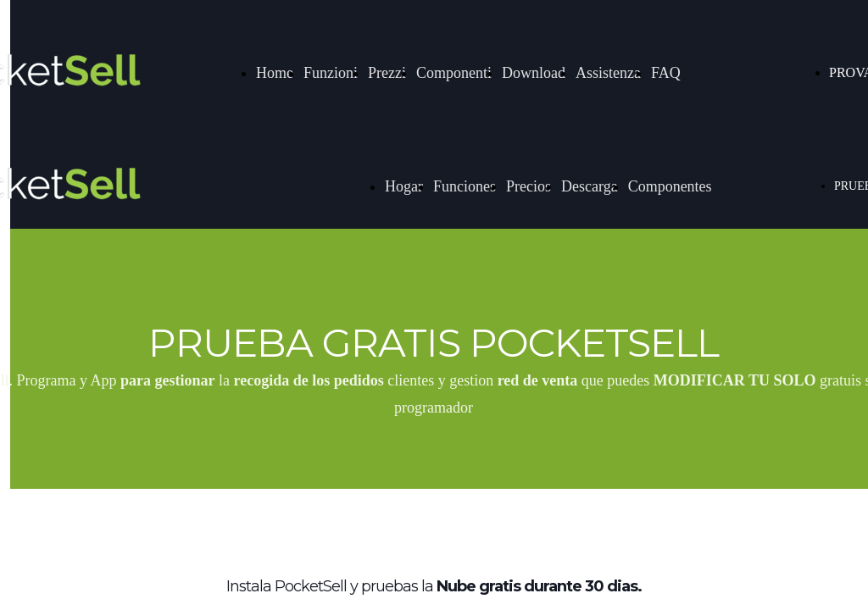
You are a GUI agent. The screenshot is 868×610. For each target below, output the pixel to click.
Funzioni (331, 73)
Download (534, 73)
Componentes (670, 186)
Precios (529, 186)
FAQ (666, 73)
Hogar (404, 186)
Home (275, 73)
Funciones (465, 186)
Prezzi (387, 73)
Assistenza (608, 73)
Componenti (454, 73)
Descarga (590, 186)
